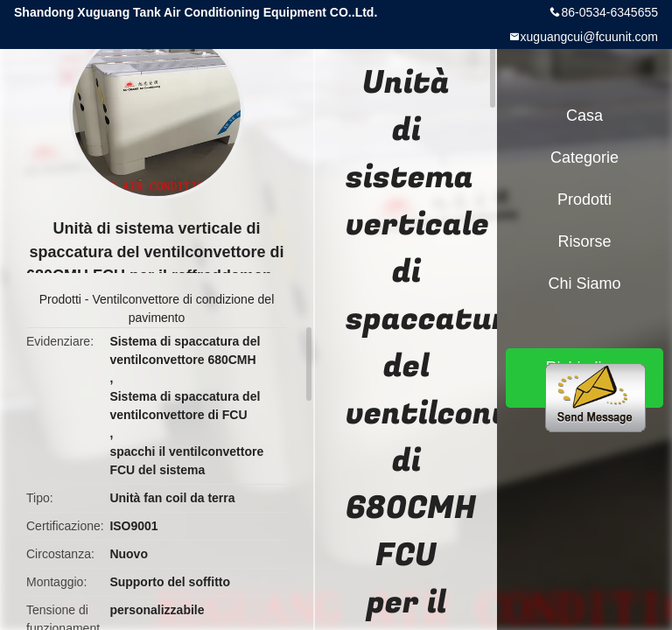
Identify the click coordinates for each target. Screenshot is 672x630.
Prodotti (60, 299)
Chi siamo (584, 283)
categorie (584, 157)
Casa (584, 115)
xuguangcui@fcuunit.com (589, 37)
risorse (584, 241)
